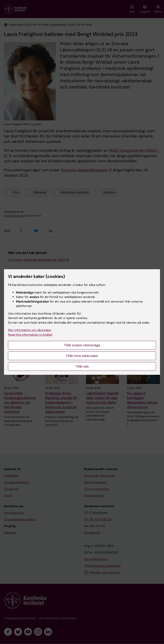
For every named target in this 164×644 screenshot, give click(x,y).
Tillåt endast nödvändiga (82, 345)
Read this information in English (30, 335)
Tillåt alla (82, 366)
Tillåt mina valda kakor (82, 356)
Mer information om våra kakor (30, 330)
